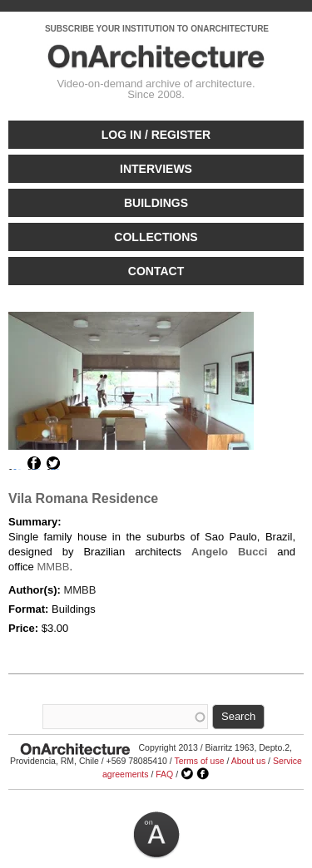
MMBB (53, 567)
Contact (156, 271)
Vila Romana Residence (83, 498)
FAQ (164, 774)
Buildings (156, 203)
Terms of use (199, 761)
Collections (156, 237)
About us (248, 761)
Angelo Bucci (229, 552)
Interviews (156, 169)
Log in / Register (156, 135)
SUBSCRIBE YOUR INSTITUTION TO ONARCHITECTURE (157, 29)
